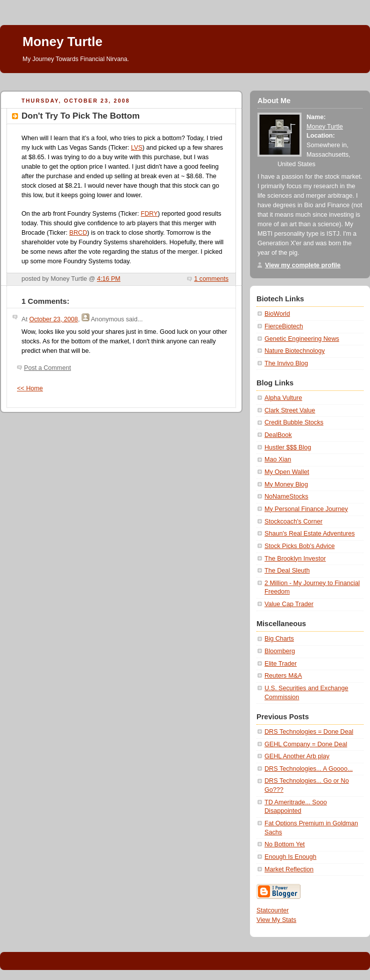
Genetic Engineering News (302, 339)
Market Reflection (289, 869)
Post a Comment (47, 368)
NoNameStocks (286, 497)
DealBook (278, 435)
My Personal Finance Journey (306, 509)
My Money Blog (286, 484)
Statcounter (273, 910)
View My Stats (276, 920)
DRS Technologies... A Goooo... (308, 769)
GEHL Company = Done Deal (306, 744)
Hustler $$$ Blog (288, 447)
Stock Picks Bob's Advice (299, 546)
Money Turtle (62, 42)
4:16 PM (109, 279)
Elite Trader (280, 664)
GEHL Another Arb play (297, 756)
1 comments (211, 279)
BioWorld (277, 314)
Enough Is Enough (290, 857)
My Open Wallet (287, 472)
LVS (137, 148)
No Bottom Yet (285, 844)
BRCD (78, 233)
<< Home (30, 388)
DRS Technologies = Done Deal (309, 732)
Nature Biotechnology (295, 351)
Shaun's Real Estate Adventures (309, 534)
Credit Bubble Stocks (294, 422)
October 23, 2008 (53, 319)
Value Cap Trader (289, 604)
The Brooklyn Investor (295, 559)
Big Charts (279, 639)
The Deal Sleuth (287, 571)
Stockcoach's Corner (293, 522)
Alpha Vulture (283, 398)
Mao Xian (278, 459)
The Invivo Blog (286, 363)
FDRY (149, 214)
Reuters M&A (283, 676)
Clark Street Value (290, 410)
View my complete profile (303, 265)
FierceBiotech (284, 326)
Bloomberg (280, 651)
